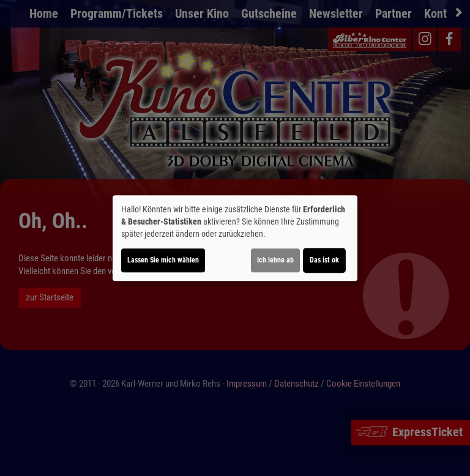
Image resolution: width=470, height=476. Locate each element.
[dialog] (235, 238)
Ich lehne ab (275, 260)
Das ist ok (324, 260)
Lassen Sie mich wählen (163, 260)
